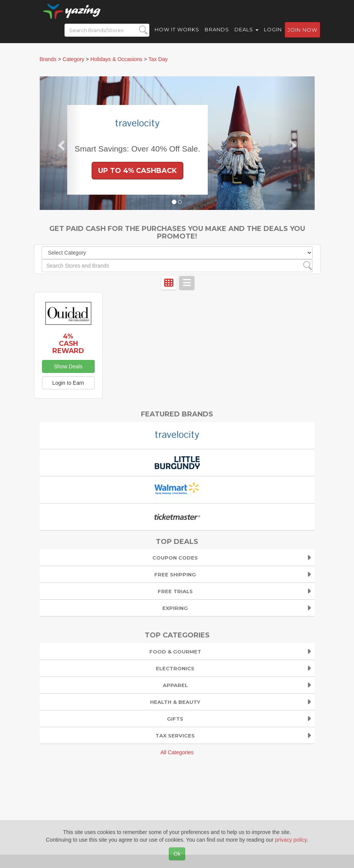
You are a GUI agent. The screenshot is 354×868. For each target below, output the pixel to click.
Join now (302, 35)
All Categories (177, 752)
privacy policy (291, 840)
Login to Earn (68, 383)
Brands (217, 34)
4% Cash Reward (68, 343)
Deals (247, 34)
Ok (177, 854)
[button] (60, 143)
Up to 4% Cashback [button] (137, 171)
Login (273, 34)
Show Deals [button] (68, 366)
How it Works (177, 34)
